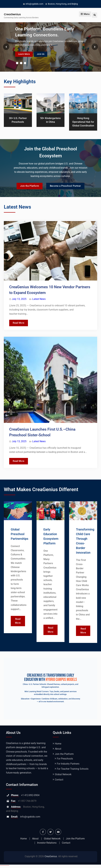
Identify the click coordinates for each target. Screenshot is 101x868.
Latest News (39, 300)
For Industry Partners (68, 766)
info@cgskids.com (34, 4)
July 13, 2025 (19, 300)
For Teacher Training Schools (73, 771)
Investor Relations (47, 845)
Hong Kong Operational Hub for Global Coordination (83, 122)
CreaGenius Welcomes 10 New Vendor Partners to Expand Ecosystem (50, 290)
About (58, 751)
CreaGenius (12, 14)
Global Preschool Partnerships (19, 536)
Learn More (26, 54)
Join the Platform (27, 186)
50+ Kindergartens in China (50, 120)
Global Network (63, 777)
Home (58, 746)
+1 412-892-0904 (30, 798)
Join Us (46, 54)
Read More (22, 323)
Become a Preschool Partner (67, 186)
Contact (59, 782)
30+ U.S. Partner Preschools (18, 120)
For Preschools (65, 761)
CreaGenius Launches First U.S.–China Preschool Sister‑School (42, 433)
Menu (85, 15)
